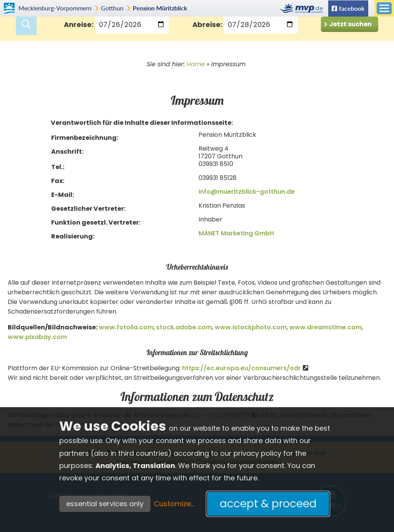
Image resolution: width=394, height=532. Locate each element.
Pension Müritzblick (160, 8)
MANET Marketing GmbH (236, 233)
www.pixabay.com (37, 337)
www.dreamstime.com (326, 327)
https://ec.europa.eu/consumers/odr (241, 368)
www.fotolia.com (126, 327)
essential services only (105, 504)
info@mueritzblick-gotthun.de (247, 192)
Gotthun (112, 8)
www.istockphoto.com (251, 327)
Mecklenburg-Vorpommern (55, 8)
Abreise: (207, 24)
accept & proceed (268, 504)
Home (196, 64)
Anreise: (79, 24)
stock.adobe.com (184, 327)
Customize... (174, 504)
